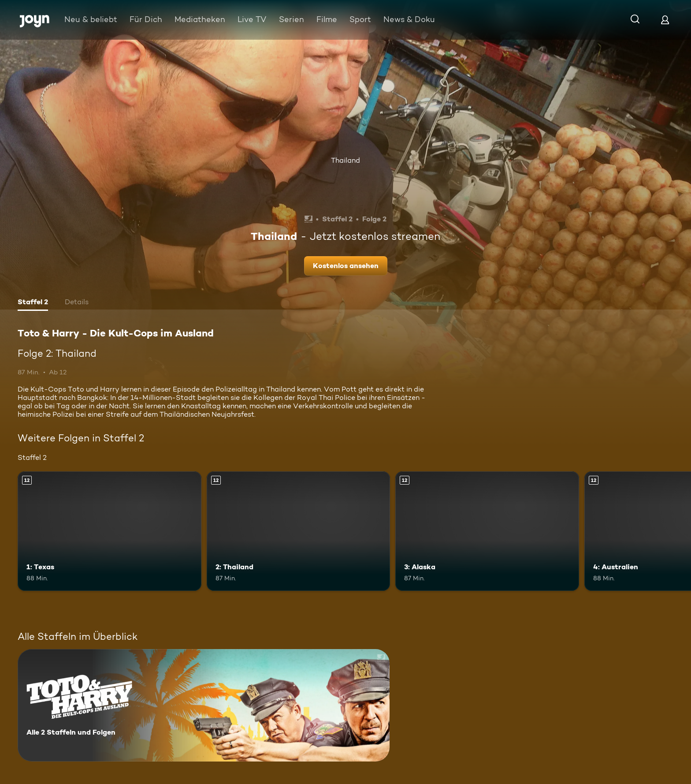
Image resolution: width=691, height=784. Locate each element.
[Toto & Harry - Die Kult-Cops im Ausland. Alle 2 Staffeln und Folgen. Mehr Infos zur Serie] (204, 705)
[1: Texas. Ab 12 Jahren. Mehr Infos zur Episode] (110, 531)
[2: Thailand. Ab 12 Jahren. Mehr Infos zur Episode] (299, 531)
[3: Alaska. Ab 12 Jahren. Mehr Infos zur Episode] (487, 531)
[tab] (33, 303)
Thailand (345, 160)
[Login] (665, 20)
